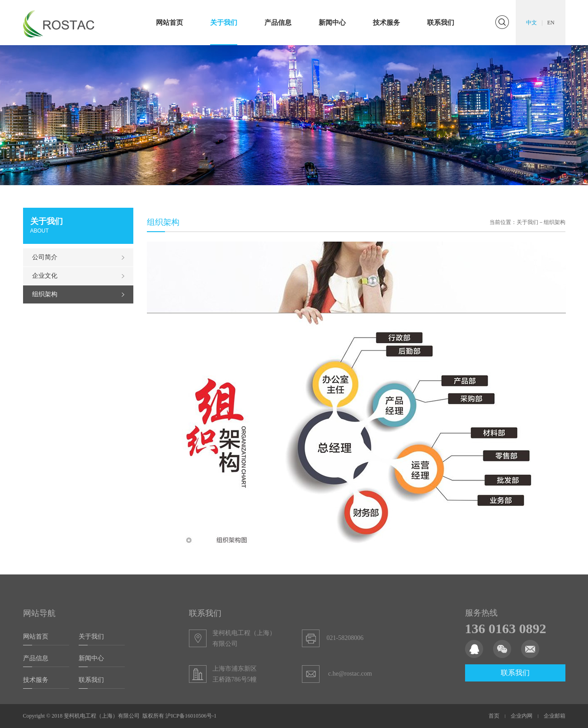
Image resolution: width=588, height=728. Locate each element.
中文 (532, 23)
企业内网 (522, 716)
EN (551, 23)
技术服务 (386, 23)
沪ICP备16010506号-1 (191, 716)
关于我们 (224, 23)
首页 (494, 716)
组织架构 (45, 294)
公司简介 (45, 257)
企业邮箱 (555, 716)
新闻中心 (332, 23)
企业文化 (45, 276)
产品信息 (278, 23)
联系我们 (441, 23)
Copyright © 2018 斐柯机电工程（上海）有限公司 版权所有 (94, 716)
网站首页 (169, 23)
